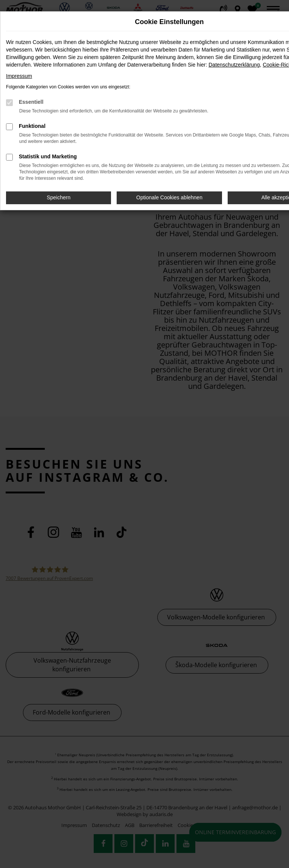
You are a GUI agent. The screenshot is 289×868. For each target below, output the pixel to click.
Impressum (19, 76)
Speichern (59, 197)
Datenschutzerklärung (234, 65)
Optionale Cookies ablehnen (169, 197)
